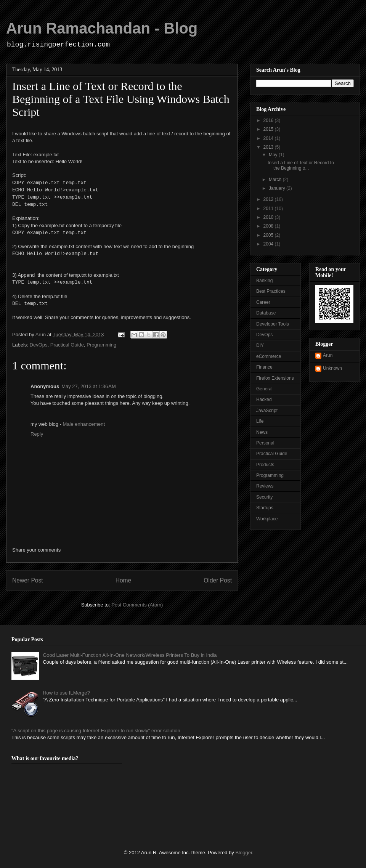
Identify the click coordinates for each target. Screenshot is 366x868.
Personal (265, 443)
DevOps (39, 345)
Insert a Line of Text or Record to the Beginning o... (301, 165)
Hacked (264, 400)
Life (260, 421)
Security (264, 497)
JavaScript (267, 411)
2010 (269, 217)
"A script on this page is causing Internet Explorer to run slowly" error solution (96, 731)
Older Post (218, 580)
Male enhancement (84, 424)
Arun (328, 355)
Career (263, 302)
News (262, 432)
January (278, 188)
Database (266, 313)
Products (265, 465)
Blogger (244, 853)
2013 (269, 147)
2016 (269, 120)
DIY (260, 345)
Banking (264, 281)
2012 (269, 199)
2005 (269, 235)
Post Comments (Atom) (137, 605)
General (264, 389)
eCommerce (269, 356)
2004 (269, 244)
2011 (269, 209)
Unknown (332, 368)
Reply (37, 434)
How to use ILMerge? (66, 693)
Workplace (267, 519)
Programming (101, 345)
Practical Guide (67, 345)
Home (124, 580)
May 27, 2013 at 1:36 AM (89, 386)
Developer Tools (273, 324)
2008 (269, 226)
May (274, 155)
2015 (269, 129)
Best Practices (271, 291)
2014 (269, 138)
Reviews (265, 486)
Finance (264, 367)
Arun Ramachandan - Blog (102, 28)
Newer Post (28, 580)
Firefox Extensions (275, 378)
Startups (265, 508)
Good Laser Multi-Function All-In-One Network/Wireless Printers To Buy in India (130, 655)
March (276, 180)
